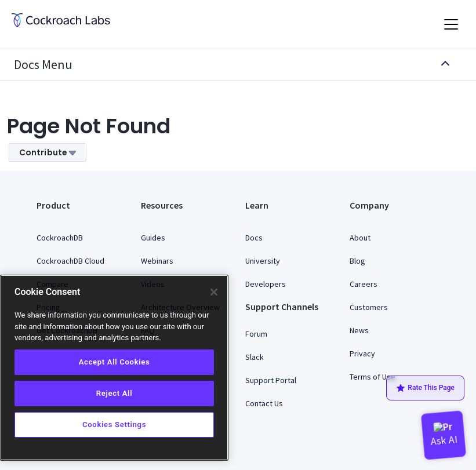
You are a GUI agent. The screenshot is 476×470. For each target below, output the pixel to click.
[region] (114, 368)
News (359, 330)
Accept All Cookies (115, 362)
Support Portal (271, 380)
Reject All (114, 393)
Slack (255, 357)
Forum (256, 334)
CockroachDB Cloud (70, 261)
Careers (364, 284)
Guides (153, 238)
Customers (369, 307)
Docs (254, 238)
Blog (357, 261)
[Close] (214, 292)
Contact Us (264, 403)
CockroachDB (60, 238)
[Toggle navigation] (451, 24)
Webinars (157, 261)
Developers (266, 284)
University (263, 261)
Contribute (48, 152)
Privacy (362, 354)
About (360, 238)
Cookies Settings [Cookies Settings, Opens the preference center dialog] (114, 425)
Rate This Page (425, 388)
